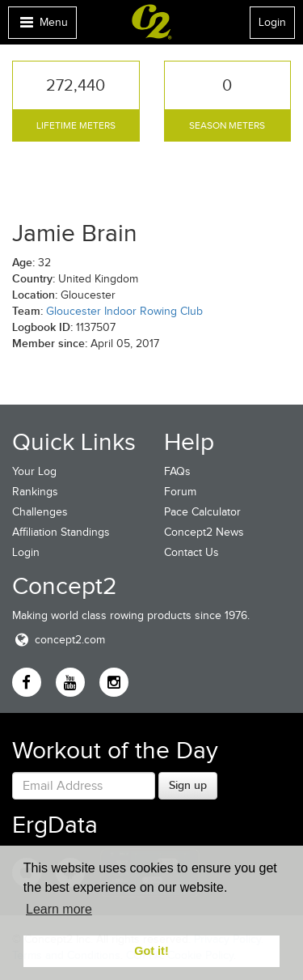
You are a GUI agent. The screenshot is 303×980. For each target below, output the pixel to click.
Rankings (35, 492)
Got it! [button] (151, 951)
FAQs (177, 471)
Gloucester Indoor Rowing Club (124, 311)
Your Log (34, 471)
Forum (180, 492)
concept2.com (59, 640)
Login (272, 22)
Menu (42, 26)
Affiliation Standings (61, 532)
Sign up (188, 785)
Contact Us (191, 552)
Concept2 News (204, 532)
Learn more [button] (59, 909)
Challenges (40, 512)
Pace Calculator (202, 512)
